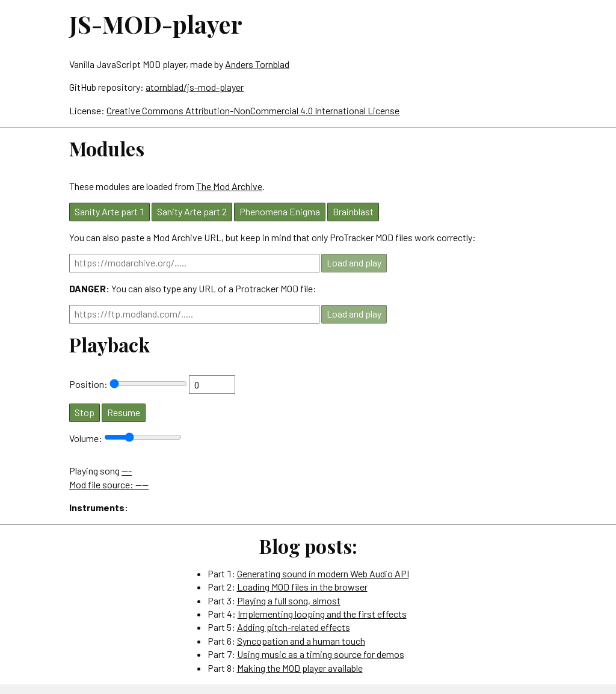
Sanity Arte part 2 (192, 211)
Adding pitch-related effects (294, 627)
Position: (89, 385)
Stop (85, 412)
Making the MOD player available (300, 668)
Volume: (87, 438)
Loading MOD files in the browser (302, 587)
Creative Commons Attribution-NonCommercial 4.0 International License (253, 110)
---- (142, 484)
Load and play (354, 263)
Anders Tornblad (257, 64)
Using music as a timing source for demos (321, 654)
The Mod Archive (229, 186)
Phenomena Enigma (280, 211)
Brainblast (353, 211)
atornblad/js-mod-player (195, 87)
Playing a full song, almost (289, 600)
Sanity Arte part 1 (109, 211)
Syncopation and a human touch (301, 641)
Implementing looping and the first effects (322, 614)
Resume (124, 412)
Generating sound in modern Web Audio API (323, 573)
